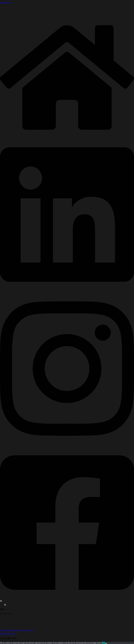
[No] (106, 643)
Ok (103, 643)
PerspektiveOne (5, 3)
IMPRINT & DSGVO (7, 634)
